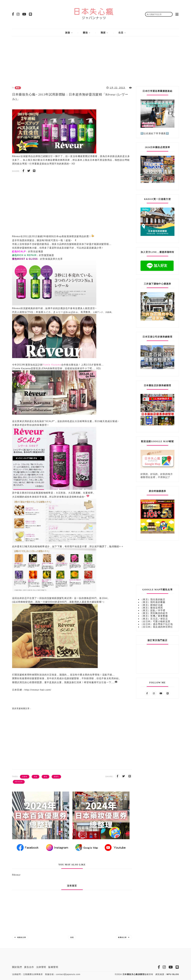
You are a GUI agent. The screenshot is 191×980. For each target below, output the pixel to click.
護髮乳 (56, 777)
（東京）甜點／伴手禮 (153, 610)
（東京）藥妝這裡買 (152, 608)
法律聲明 (41, 967)
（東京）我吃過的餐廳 (153, 602)
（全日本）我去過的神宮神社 (157, 627)
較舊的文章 (124, 937)
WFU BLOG (173, 974)
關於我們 (17, 967)
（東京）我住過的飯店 (153, 599)
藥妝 (85, 33)
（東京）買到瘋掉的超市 (154, 613)
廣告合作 (29, 967)
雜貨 (103, 33)
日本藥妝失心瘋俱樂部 (134, 974)
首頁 (72, 937)
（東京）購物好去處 (152, 605)
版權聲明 (53, 967)
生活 (121, 33)
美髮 (36, 777)
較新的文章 (20, 937)
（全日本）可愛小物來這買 (155, 621)
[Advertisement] (96, 59)
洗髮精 (25, 777)
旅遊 (68, 33)
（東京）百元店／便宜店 (154, 619)
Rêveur (19, 782)
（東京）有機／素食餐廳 (154, 616)
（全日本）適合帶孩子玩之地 (157, 624)
